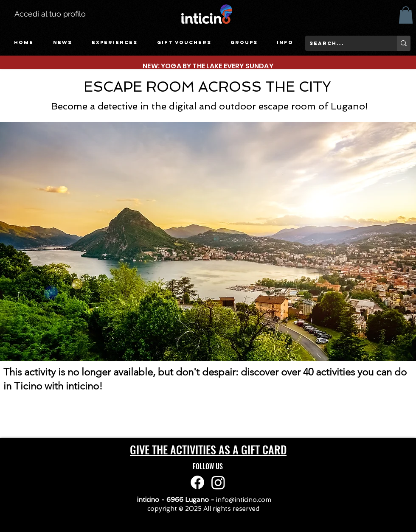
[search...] (344, 43)
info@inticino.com (244, 500)
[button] (115, 43)
